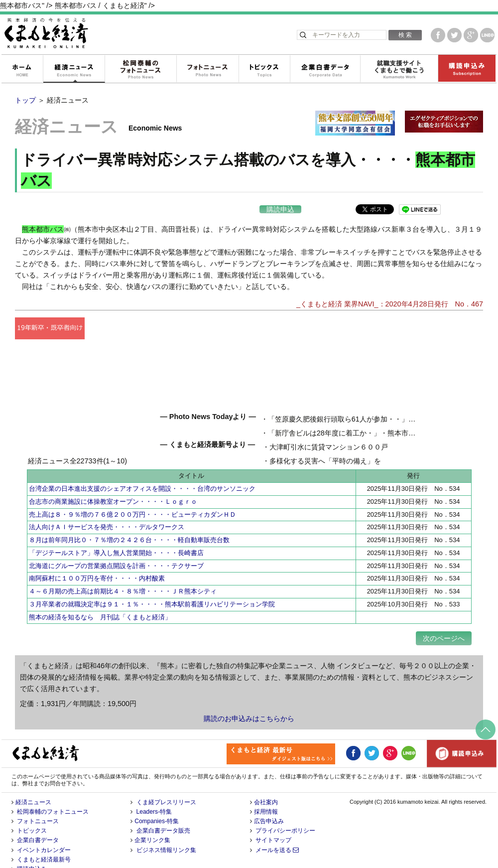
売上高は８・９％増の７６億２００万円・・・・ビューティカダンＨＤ (132, 495)
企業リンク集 (152, 821)
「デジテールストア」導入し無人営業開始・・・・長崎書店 (116, 533)
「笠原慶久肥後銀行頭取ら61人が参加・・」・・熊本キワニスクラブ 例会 (288, 428)
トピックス (264, 69)
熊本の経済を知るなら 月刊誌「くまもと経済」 (100, 597)
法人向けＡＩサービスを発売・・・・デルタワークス (107, 507)
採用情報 (266, 792)
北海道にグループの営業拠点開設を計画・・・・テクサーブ (116, 546)
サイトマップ (273, 821)
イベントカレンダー (44, 830)
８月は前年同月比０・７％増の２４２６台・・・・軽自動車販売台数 (129, 520)
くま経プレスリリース (166, 782)
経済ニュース (74, 69)
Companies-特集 (157, 801)
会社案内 (266, 782)
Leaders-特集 (154, 792)
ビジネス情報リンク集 (166, 830)
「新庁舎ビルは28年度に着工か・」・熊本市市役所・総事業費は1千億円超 (289, 441)
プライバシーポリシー (285, 811)
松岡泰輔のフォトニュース (140, 69)
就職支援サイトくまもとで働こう (399, 69)
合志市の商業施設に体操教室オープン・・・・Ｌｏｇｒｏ (113, 482)
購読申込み (467, 69)
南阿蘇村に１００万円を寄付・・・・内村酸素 (97, 559)
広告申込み (269, 801)
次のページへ (444, 618)
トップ (25, 100)
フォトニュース (207, 69)
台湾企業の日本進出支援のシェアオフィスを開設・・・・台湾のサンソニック (142, 469)
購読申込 (280, 209)
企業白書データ (325, 69)
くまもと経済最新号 (44, 840)
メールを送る (277, 830)
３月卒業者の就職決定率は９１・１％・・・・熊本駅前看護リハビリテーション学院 (152, 584)
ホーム (22, 69)
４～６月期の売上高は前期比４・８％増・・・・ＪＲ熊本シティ (123, 572)
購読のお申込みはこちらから (249, 699)
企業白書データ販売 (163, 811)
